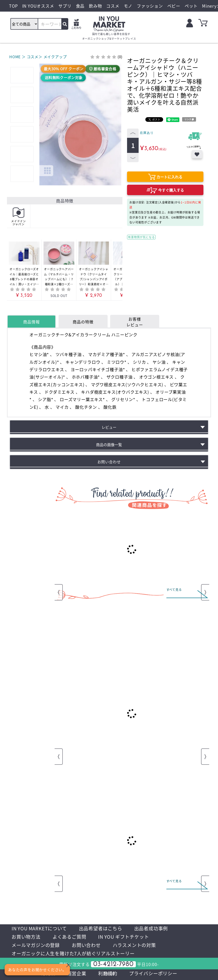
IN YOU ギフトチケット (123, 937)
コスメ (33, 57)
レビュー (109, 427)
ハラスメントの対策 (134, 945)
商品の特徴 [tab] (83, 322)
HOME (15, 57)
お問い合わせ (86, 945)
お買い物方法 (26, 937)
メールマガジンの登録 (36, 945)
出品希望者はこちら (101, 928)
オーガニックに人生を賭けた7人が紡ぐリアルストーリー (73, 953)
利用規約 (108, 973)
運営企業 (77, 973)
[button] (41, 106)
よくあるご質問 (69, 937)
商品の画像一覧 (109, 445)
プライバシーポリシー (153, 973)
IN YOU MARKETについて (39, 928)
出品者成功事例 (151, 928)
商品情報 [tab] (31, 322)
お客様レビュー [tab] (135, 322)
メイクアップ (55, 57)
